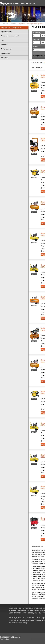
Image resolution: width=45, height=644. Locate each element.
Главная (26, 15)
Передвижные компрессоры (11, 28)
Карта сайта (4, 639)
